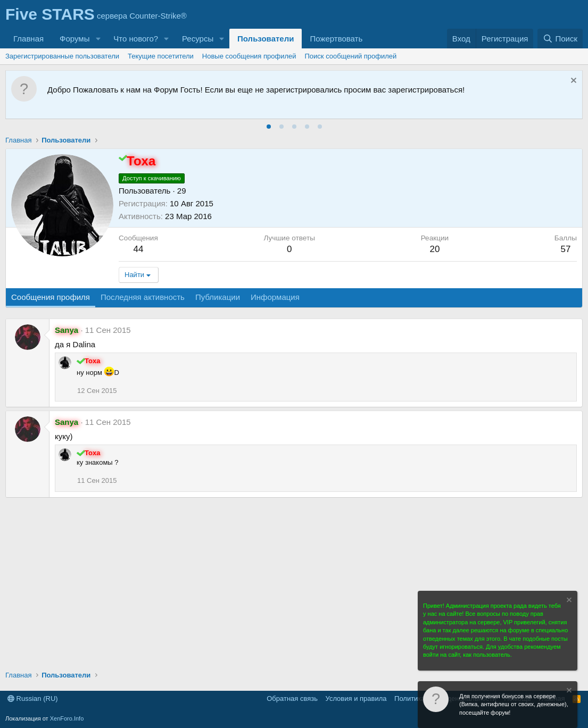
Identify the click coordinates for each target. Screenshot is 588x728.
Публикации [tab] (218, 297)
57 (565, 249)
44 (138, 249)
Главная (28, 39)
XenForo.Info (67, 718)
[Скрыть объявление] (572, 82)
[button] (98, 39)
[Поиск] (560, 39)
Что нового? (136, 39)
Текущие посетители (161, 56)
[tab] (269, 127)
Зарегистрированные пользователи (62, 56)
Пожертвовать (336, 39)
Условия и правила (356, 698)
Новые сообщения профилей (249, 56)
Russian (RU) (33, 698)
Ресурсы (198, 39)
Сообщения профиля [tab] (51, 297)
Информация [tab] (275, 297)
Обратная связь (292, 698)
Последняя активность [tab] (143, 297)
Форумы (74, 39)
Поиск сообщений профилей (351, 56)
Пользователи (266, 39)
